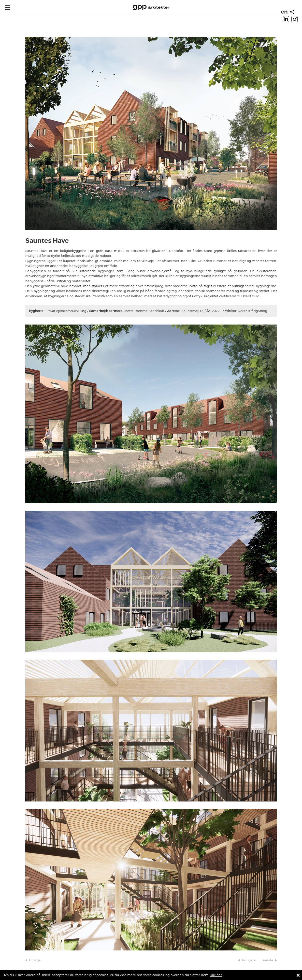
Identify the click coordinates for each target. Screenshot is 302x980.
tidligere (249, 960)
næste (268, 960)
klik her (216, 975)
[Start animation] (292, 12)
